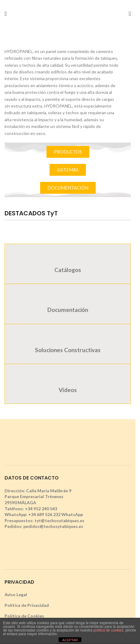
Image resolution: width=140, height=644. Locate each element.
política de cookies (109, 630)
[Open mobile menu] (6, 14)
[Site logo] (68, 13)
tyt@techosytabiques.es (60, 520)
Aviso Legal (16, 594)
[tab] (68, 264)
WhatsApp (72, 514)
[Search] (130, 14)
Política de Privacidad (27, 605)
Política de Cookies (24, 616)
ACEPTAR (70, 640)
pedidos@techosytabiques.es (53, 526)
